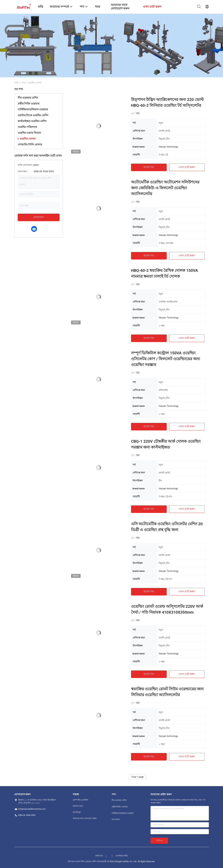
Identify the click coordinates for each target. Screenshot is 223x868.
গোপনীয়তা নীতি (121, 856)
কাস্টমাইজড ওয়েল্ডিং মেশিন (32, 121)
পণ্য (23, 83)
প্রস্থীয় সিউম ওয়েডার (29, 104)
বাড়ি (16, 83)
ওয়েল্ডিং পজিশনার (27, 127)
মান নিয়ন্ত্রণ (77, 812)
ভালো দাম (149, 167)
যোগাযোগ (39, 217)
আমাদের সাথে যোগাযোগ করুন (85, 818)
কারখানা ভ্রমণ (78, 806)
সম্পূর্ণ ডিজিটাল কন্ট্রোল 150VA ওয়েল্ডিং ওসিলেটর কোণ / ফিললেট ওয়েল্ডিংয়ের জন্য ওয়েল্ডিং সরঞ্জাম (166, 359)
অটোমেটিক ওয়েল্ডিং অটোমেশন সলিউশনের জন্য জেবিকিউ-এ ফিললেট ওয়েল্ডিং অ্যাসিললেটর (165, 188)
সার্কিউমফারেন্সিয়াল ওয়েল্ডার (33, 109)
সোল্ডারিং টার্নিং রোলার (30, 145)
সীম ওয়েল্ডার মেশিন (28, 98)
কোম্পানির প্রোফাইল (81, 800)
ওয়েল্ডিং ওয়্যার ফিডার (29, 133)
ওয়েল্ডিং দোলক (28, 139)
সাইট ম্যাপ (99, 856)
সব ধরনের (116, 819)
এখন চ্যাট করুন (187, 167)
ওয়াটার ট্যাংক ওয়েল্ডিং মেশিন (33, 115)
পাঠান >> (159, 840)
